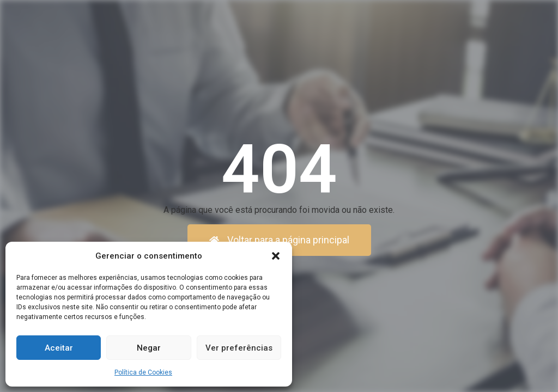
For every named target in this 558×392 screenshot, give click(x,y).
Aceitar (59, 348)
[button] (276, 256)
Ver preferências (239, 348)
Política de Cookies (143, 372)
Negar (149, 348)
